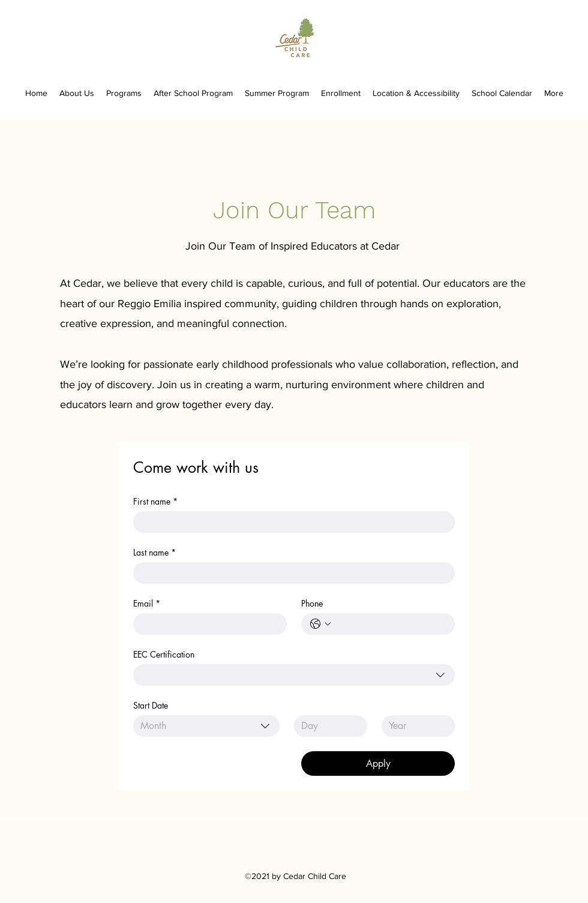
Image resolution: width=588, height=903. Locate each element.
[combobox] (294, 675)
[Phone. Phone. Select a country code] (320, 624)
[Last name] (290, 573)
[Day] (327, 726)
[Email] (206, 624)
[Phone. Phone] (390, 624)
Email (147, 603)
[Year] (415, 726)
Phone (312, 603)
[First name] (290, 522)
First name (155, 501)
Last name (154, 552)
